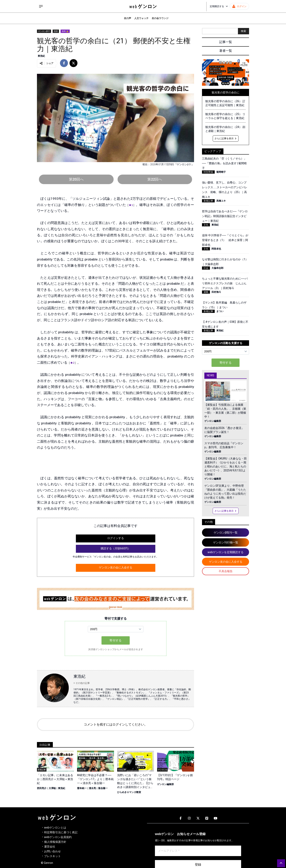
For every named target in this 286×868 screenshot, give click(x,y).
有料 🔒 (65, 31)
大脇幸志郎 (217, 268)
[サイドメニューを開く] (41, 6)
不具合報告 (226, 571)
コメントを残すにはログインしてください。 (116, 724)
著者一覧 (226, 51)
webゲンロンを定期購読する (226, 552)
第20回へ (76, 179)
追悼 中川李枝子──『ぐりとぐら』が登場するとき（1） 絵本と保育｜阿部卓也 (225, 240)
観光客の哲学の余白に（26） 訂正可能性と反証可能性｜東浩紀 (225, 103)
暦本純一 (82, 788)
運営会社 (50, 847)
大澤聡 (52, 788)
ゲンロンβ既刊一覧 (226, 533)
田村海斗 (216, 292)
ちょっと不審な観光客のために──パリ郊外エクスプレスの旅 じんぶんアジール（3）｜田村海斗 (225, 283)
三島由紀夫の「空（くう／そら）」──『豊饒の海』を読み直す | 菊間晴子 (224, 163)
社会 (206, 268)
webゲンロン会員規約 (58, 837)
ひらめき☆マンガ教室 (129, 792)
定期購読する (219, 6)
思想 (56, 31)
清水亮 (92, 788)
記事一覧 (226, 42)
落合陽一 (103, 788)
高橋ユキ (221, 201)
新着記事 (208, 201)
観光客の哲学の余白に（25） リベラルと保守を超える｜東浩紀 (225, 116)
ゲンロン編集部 (165, 784)
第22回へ (155, 179)
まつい (220, 311)
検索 (243, 31)
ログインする (116, 538)
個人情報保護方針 (55, 842)
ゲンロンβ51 (44, 31)
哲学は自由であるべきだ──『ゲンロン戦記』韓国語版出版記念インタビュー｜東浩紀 (225, 216)
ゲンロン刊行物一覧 (226, 542)
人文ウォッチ (141, 18)
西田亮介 (42, 788)
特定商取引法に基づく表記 (61, 832)
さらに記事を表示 (226, 138)
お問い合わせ (52, 851)
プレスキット (52, 856)
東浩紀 (41, 56)
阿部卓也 (216, 249)
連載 (206, 292)
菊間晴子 (221, 172)
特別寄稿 (208, 172)
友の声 (128, 18)
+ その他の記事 (82, 683)
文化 (206, 225)
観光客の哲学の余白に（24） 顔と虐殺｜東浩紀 (225, 129)
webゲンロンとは (55, 828)
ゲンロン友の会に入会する (116, 567)
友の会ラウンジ (160, 18)
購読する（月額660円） (116, 548)
